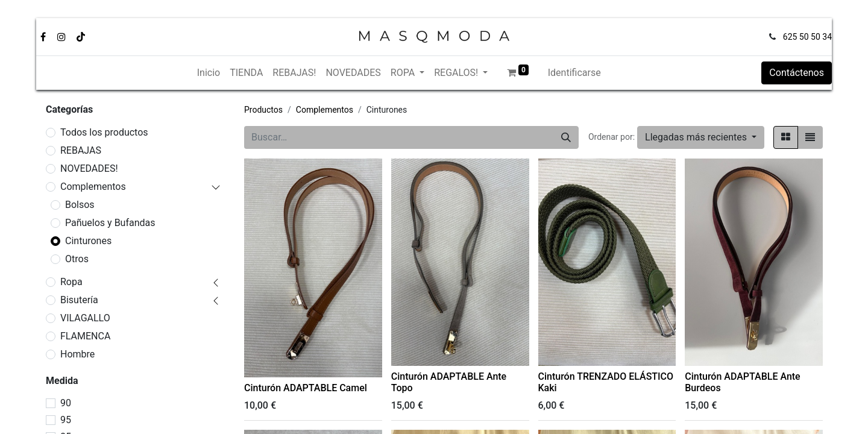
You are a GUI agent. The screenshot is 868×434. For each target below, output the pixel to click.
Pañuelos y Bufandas (110, 223)
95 (66, 420)
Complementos (93, 187)
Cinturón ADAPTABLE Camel (306, 388)
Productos (263, 110)
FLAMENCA (85, 336)
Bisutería (79, 300)
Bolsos (80, 205)
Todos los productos (104, 132)
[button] (701, 137)
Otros (77, 259)
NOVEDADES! (89, 168)
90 (66, 403)
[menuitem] (209, 73)
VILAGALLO (85, 318)
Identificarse (574, 73)
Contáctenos (797, 73)
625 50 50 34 (807, 37)
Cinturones (88, 241)
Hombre (77, 354)
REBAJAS (81, 150)
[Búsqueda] (566, 137)
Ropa (71, 282)
